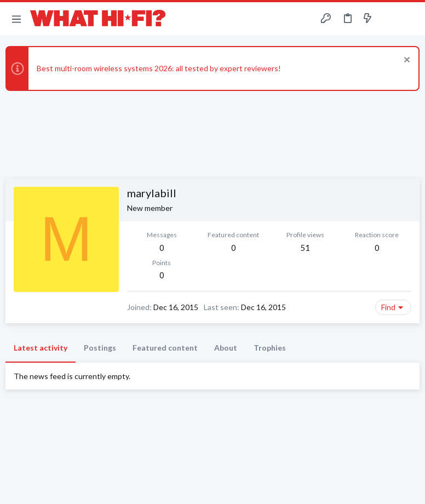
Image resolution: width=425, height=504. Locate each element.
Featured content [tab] (165, 348)
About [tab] (226, 348)
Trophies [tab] (270, 348)
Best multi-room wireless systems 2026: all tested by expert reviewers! (159, 68)
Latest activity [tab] (41, 348)
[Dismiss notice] (406, 61)
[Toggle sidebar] (389, 19)
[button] (16, 19)
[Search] (410, 19)
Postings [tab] (100, 348)
